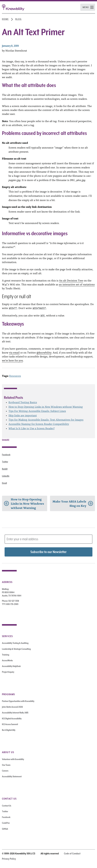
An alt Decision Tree (71, 280)
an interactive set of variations (77, 284)
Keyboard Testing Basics (23, 402)
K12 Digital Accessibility (12, 718)
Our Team (6, 765)
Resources (15, 376)
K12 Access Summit (10, 724)
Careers (5, 771)
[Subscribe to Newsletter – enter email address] (48, 539)
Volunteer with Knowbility (13, 759)
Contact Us (7, 806)
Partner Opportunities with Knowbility (18, 701)
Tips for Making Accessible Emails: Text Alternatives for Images (46, 419)
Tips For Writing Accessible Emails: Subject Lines (37, 411)
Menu (86, 7)
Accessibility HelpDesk (11, 666)
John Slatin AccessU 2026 (12, 707)
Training (6, 655)
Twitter (5, 462)
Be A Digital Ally (9, 730)
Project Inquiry (8, 672)
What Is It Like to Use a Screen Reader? (32, 428)
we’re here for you (12, 360)
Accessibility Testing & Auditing (15, 643)
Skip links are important (23, 415)
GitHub (5, 829)
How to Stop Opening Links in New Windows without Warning (46, 407)
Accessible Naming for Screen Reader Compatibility (39, 424)
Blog (18, 19)
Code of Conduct (72, 854)
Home (5, 19)
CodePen (6, 823)
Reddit (5, 469)
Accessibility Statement (12, 776)
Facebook (6, 455)
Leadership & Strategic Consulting (16, 649)
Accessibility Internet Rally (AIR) (15, 713)
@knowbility (44, 352)
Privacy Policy (9, 859)
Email (4, 483)
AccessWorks (7, 660)
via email (14, 352)
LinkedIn (6, 476)
